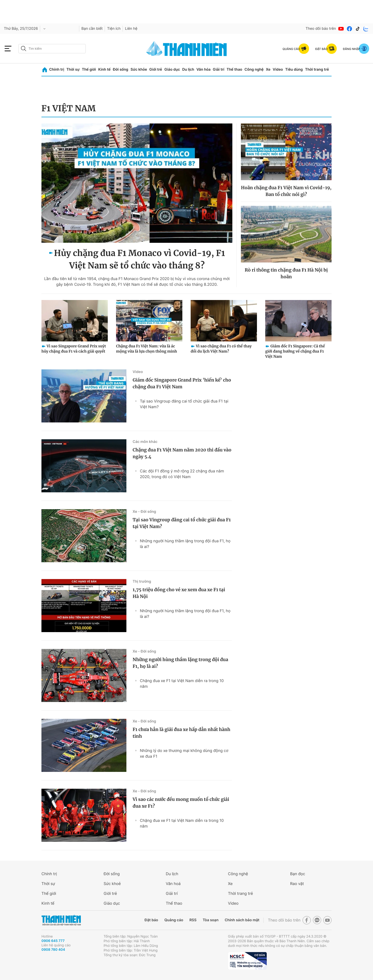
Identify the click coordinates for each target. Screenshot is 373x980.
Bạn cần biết (92, 29)
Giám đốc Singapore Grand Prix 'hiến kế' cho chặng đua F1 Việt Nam (182, 383)
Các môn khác (145, 442)
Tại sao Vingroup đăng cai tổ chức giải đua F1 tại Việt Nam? (184, 404)
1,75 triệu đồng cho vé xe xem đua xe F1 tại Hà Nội (179, 593)
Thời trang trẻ (317, 70)
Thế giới (89, 70)
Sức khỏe (139, 70)
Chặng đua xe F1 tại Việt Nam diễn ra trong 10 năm (182, 683)
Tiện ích (114, 29)
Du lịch (188, 70)
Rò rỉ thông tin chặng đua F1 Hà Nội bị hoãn (286, 273)
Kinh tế (104, 70)
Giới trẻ (156, 70)
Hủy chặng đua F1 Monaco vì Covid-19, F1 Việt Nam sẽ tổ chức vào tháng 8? (139, 259)
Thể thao (234, 70)
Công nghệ (254, 70)
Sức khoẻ (112, 884)
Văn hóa (203, 70)
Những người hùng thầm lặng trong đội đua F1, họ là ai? (185, 544)
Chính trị (57, 70)
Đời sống (121, 70)
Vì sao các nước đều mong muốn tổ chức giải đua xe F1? (181, 803)
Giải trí (219, 70)
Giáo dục (172, 70)
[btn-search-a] (24, 49)
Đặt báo (151, 920)
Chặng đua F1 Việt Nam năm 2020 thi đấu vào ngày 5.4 (182, 453)
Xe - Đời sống (144, 512)
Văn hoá (173, 884)
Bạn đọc (298, 874)
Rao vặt (297, 884)
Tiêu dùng (294, 70)
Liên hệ (131, 29)
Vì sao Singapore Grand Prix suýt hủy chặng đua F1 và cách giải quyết (74, 349)
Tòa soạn (211, 920)
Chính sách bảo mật (242, 920)
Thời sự (73, 70)
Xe (268, 70)
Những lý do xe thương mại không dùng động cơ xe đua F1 (184, 753)
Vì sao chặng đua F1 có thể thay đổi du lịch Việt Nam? (221, 349)
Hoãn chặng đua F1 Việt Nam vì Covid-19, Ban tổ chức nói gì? (286, 191)
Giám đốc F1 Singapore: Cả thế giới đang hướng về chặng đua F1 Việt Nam (295, 351)
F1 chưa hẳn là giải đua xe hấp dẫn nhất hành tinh (181, 733)
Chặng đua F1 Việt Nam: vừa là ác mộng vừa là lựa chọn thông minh (146, 349)
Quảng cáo (174, 920)
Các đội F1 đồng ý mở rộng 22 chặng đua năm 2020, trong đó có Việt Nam (182, 474)
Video (278, 70)
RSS (193, 920)
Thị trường (142, 582)
